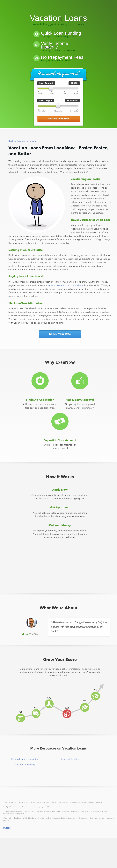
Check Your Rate (60, 334)
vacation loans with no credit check (65, 286)
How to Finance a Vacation (25, 759)
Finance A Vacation (70, 759)
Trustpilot (8, 828)
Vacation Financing (25, 765)
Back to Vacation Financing (22, 141)
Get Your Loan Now (59, 119)
